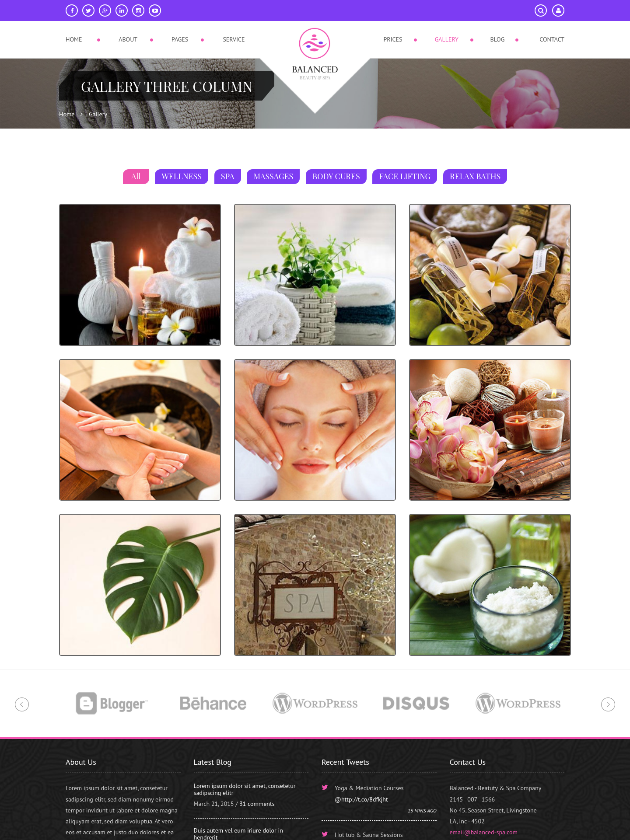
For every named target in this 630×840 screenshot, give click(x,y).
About (128, 39)
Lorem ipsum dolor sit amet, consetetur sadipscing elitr (245, 789)
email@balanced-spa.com (484, 832)
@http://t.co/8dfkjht (361, 799)
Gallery (447, 39)
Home (74, 39)
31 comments (257, 804)
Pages (180, 39)
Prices (393, 39)
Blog (498, 39)
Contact (552, 39)
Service (234, 39)
